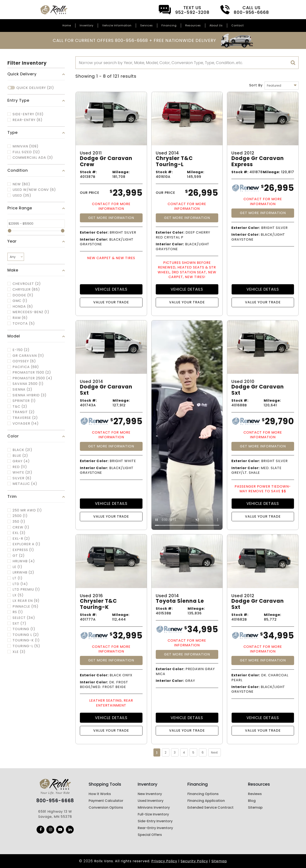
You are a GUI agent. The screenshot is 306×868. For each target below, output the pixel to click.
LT (18, 578)
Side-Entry (28, 114)
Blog (252, 801)
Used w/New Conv (34, 190)
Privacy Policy (164, 861)
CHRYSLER (26, 290)
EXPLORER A (26, 544)
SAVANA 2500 (28, 384)
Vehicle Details (111, 289)
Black (22, 450)
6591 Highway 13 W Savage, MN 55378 (55, 814)
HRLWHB (24, 561)
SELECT (24, 618)
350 (19, 522)
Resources (193, 25)
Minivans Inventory (154, 807)
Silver (22, 478)
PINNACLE (25, 607)
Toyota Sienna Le (180, 601)
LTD (20, 584)
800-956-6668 (55, 801)
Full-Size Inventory (153, 814)
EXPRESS (23, 550)
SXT (19, 624)
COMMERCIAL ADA (33, 158)
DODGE (23, 295)
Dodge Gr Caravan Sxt (106, 390)
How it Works (100, 794)
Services (147, 25)
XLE (19, 652)
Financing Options (203, 794)
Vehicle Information (117, 25)
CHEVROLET (27, 284)
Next (215, 752)
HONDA (23, 307)
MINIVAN (25, 146)
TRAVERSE (25, 418)
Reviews (255, 794)
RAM (20, 318)
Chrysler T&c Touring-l (174, 161)
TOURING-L (26, 646)
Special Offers (150, 835)
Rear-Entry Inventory (155, 828)
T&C (20, 407)
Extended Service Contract (210, 807)
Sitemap (255, 807)
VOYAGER (26, 424)
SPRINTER (24, 401)
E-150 (21, 350)
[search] (293, 63)
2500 (20, 516)
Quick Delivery (35, 88)
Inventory (87, 25)
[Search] (187, 63)
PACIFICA (26, 367)
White (22, 473)
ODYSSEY (24, 361)
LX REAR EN (26, 601)
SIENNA (22, 390)
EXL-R (21, 539)
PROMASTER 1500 (32, 373)
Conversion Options (106, 807)
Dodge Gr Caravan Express (258, 161)
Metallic (25, 484)
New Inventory (150, 794)
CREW (21, 527)
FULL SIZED (26, 152)
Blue (20, 456)
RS (18, 612)
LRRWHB (23, 572)
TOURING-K (26, 640)
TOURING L (26, 635)
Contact (238, 25)
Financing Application (206, 801)
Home (67, 25)
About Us (216, 25)
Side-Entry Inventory (155, 821)
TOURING (24, 629)
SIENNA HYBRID (30, 395)
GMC (20, 301)
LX (18, 595)
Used (22, 196)
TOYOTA (24, 324)
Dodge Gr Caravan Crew (106, 161)
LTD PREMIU (26, 590)
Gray (21, 461)
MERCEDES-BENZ (31, 312)
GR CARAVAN (28, 356)
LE (17, 567)
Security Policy (194, 861)
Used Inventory (151, 801)
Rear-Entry (28, 120)
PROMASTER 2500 (32, 378)
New (21, 184)
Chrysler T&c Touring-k (98, 604)
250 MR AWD (27, 510)
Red (20, 467)
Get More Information (111, 218)
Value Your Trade (111, 302)
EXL (19, 533)
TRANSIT (24, 412)
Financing (169, 25)
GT (19, 556)
